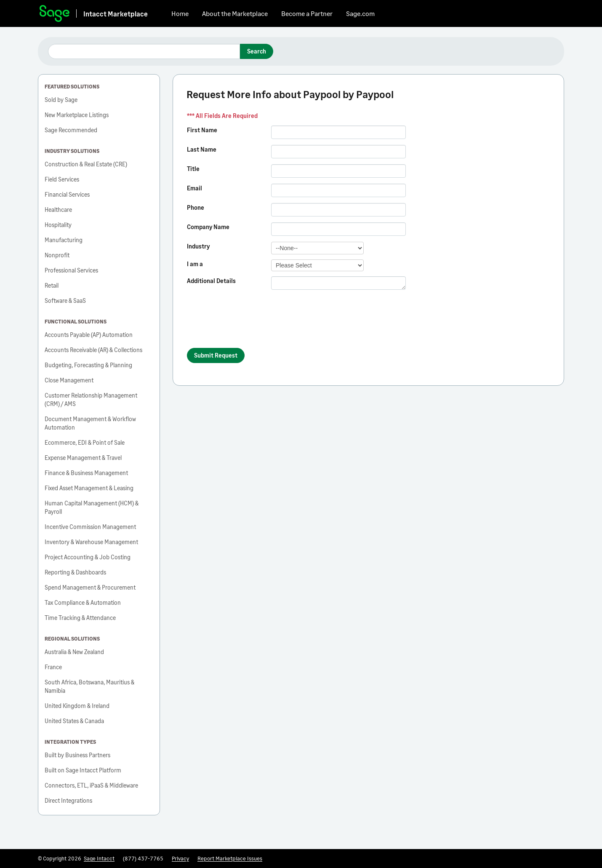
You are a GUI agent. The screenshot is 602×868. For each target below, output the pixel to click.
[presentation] (251, 323)
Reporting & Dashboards (75, 572)
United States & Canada (74, 721)
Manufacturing (64, 240)
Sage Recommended (71, 130)
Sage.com (360, 13)
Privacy (180, 858)
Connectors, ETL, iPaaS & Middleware (91, 785)
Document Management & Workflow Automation (90, 423)
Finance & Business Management (86, 473)
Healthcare (58, 210)
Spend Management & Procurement (90, 587)
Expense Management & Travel (83, 458)
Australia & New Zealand (74, 652)
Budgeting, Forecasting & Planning (88, 365)
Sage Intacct (99, 858)
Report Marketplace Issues (230, 858)
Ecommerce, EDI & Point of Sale (85, 442)
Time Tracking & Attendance (80, 618)
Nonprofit (57, 255)
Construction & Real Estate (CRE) (86, 164)
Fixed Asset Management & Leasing (89, 488)
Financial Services (67, 194)
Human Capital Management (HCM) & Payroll (92, 507)
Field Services (62, 179)
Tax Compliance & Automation (83, 602)
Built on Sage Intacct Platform (83, 770)
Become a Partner (307, 13)
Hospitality (58, 225)
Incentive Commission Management (90, 527)
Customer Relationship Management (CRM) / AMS (91, 399)
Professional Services (71, 270)
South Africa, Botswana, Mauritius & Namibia (89, 686)
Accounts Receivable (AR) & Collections (93, 350)
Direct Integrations (68, 800)
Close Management (69, 380)
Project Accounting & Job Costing (88, 557)
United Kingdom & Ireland (77, 706)
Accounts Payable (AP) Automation (89, 335)
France (53, 667)
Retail (52, 285)
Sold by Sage (61, 100)
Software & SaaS (65, 300)
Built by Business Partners (77, 755)
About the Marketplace (235, 13)
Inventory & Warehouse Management (91, 542)
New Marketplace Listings (77, 115)
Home (180, 13)
